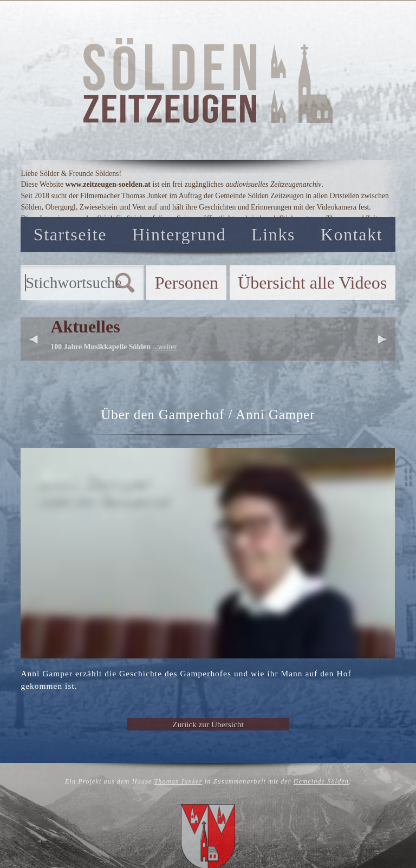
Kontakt (352, 234)
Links (273, 234)
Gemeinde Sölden (321, 781)
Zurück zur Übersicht (208, 724)
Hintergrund (179, 234)
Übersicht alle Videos (312, 283)
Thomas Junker (178, 781)
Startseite (70, 234)
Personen (187, 283)
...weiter (164, 347)
